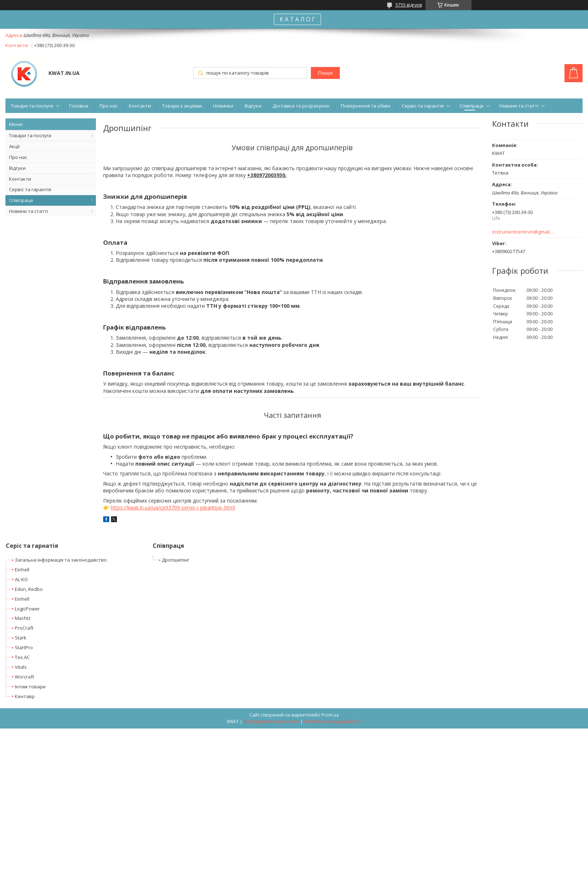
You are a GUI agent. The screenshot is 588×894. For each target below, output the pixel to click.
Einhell (22, 570)
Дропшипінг (175, 560)
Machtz (23, 618)
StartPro (24, 647)
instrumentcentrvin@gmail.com (524, 232)
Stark (21, 638)
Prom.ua (330, 715)
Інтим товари (30, 687)
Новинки (223, 106)
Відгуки (253, 106)
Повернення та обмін (366, 106)
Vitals (21, 667)
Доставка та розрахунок (301, 106)
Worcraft (24, 677)
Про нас (109, 106)
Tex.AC (22, 657)
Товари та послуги (32, 106)
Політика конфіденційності (333, 721)
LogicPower (27, 609)
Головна (79, 106)
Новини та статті (519, 106)
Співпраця (471, 106)
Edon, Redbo (29, 589)
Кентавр (25, 696)
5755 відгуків (409, 5)
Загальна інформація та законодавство (61, 560)
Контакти (140, 106)
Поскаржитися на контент (271, 721)
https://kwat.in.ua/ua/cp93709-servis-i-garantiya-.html (173, 507)
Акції (14, 146)
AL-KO (21, 579)
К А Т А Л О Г (297, 19)
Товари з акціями (182, 106)
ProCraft (24, 628)
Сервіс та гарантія (423, 106)
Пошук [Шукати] (325, 73)
